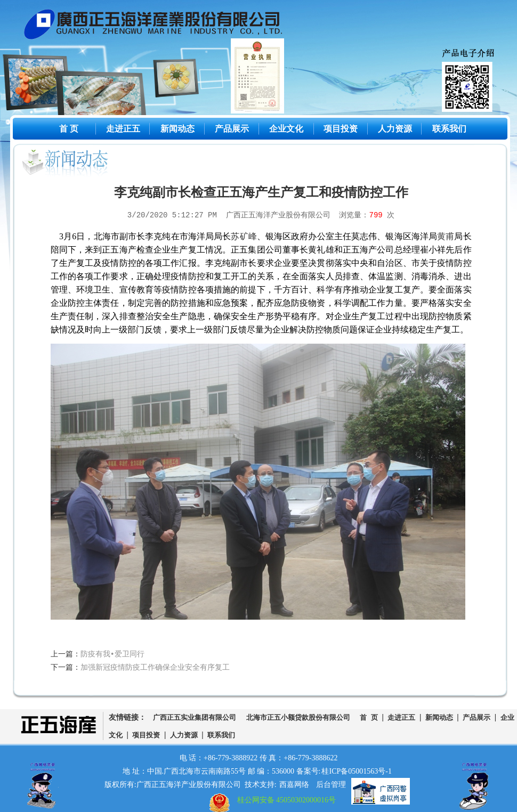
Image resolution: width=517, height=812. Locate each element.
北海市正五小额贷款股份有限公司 (298, 718)
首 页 (69, 129)
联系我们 (449, 129)
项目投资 (341, 129)
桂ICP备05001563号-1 (356, 771)
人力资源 (395, 129)
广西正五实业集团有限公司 (195, 718)
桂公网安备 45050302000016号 (287, 800)
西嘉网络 (294, 785)
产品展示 (232, 129)
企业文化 (286, 129)
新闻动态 (177, 129)
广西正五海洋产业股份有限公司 (161, 27)
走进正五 (123, 129)
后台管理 (331, 785)
